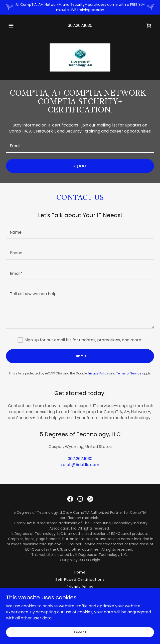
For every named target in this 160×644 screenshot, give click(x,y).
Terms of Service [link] (129, 373)
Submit (80, 356)
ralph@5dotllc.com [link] (80, 465)
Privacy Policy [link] (98, 373)
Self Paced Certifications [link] (80, 579)
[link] (149, 26)
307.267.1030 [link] (80, 25)
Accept (80, 632)
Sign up (80, 166)
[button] (13, 26)
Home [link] (80, 572)
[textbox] (80, 146)
